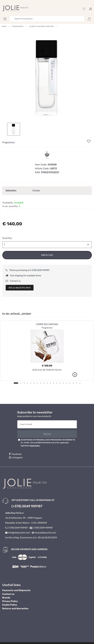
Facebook (15, 454)
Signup (47, 434)
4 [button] (27, 383)
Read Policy (35, 446)
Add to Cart (47, 255)
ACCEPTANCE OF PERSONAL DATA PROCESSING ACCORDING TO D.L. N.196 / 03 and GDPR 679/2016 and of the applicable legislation (48, 443)
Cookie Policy (10, 605)
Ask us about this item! (20, 288)
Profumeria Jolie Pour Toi (18, 626)
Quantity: (7, 238)
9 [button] (44, 383)
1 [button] (16, 383)
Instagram (16, 458)
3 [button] (24, 383)
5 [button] (31, 383)
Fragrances (8, 142)
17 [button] (70, 383)
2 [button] (21, 383)
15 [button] (63, 383)
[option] (47, 78)
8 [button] (41, 383)
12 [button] (54, 383)
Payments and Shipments (16, 590)
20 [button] (80, 383)
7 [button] (37, 383)
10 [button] (47, 383)
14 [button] (60, 383)
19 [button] (77, 383)
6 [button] (34, 383)
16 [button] (67, 383)
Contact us (13, 281)
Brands (6, 598)
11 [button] (50, 383)
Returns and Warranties (15, 609)
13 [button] (57, 383)
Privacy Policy (10, 601)
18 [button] (73, 383)
